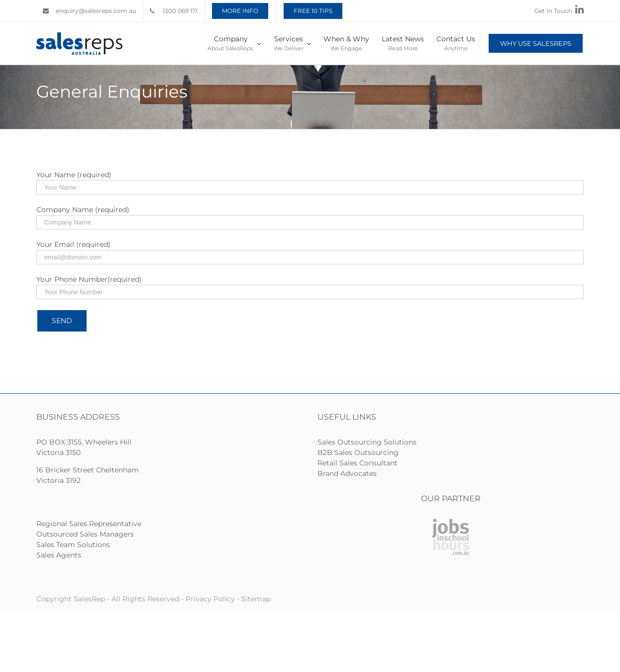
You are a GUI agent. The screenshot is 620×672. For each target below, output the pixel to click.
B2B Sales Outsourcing (358, 452)
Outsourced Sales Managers (85, 534)
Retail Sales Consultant (358, 463)
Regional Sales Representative (89, 524)
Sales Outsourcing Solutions (367, 442)
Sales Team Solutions (73, 545)
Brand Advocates (347, 473)
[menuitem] (90, 11)
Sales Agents (59, 555)
